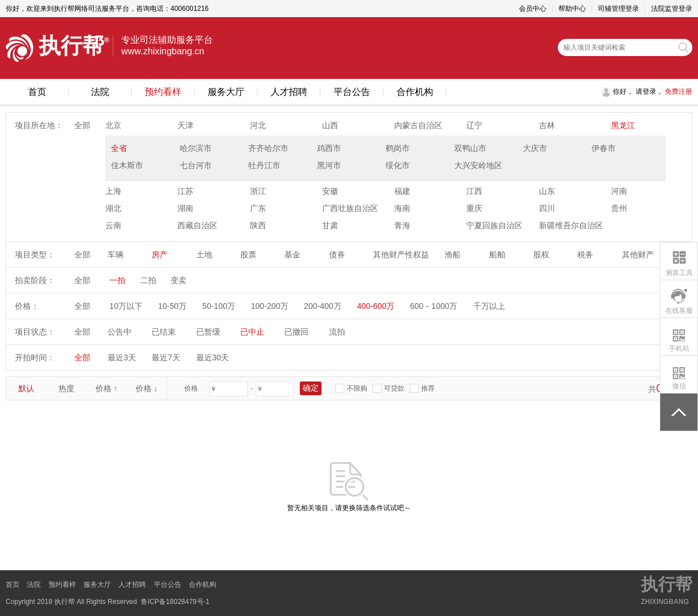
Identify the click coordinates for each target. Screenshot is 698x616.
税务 (585, 255)
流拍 (337, 332)
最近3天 (122, 357)
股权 (541, 255)
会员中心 (533, 9)
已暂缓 (208, 332)
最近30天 (213, 357)
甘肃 (330, 225)
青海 (402, 225)
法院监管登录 (672, 9)
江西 (474, 191)
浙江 (258, 191)
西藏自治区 (197, 225)
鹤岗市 (398, 148)
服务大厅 (226, 92)
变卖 (179, 280)
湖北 (113, 208)
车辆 (116, 255)
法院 (100, 92)
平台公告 (352, 92)
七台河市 (196, 165)
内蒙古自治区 (418, 125)
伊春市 (604, 148)
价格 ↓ (147, 388)
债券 (337, 255)
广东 (258, 208)
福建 (402, 191)
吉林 (547, 125)
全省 (119, 148)
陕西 (258, 225)
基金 (292, 255)
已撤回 (296, 332)
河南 (619, 191)
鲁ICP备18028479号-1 (175, 602)
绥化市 (398, 165)
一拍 (117, 280)
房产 (160, 255)
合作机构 (415, 92)
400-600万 (376, 306)
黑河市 (329, 165)
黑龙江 (623, 125)
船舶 (497, 255)
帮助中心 (572, 9)
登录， (653, 92)
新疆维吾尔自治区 (571, 225)
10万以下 (126, 306)
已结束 (164, 332)
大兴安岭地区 (478, 165)
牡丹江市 (264, 165)
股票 (248, 255)
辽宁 (474, 125)
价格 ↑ (107, 388)
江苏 (185, 191)
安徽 (330, 191)
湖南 (185, 208)
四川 (547, 208)
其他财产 (638, 255)
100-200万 (270, 306)
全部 (82, 125)
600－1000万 (434, 306)
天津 (185, 125)
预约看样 (163, 92)
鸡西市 (329, 148)
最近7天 (166, 357)
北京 (113, 125)
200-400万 (322, 306)
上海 (113, 191)
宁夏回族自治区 (494, 225)
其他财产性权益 (401, 255)
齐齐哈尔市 (268, 148)
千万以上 (489, 306)
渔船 (453, 255)
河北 (258, 125)
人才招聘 (289, 92)
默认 (26, 388)
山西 (330, 125)
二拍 (148, 280)
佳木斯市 (127, 165)
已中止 (252, 332)
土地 (204, 255)
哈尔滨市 (196, 148)
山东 (547, 191)
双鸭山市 (470, 148)
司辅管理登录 (618, 9)
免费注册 (678, 92)
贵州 (619, 208)
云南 (113, 225)
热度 (66, 388)
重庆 (474, 208)
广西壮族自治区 (350, 208)
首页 (37, 92)
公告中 (120, 332)
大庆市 (535, 148)
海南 (402, 208)
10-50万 (172, 306)
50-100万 (219, 306)
